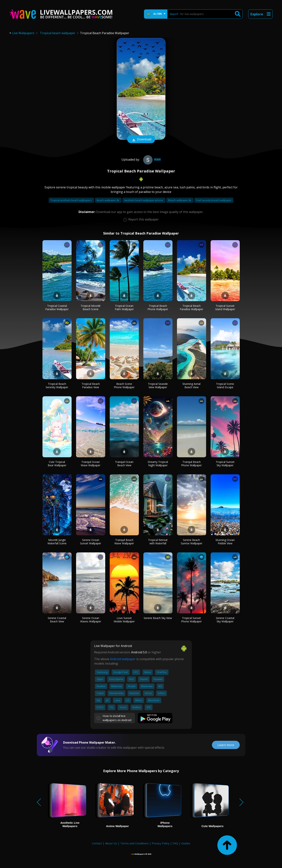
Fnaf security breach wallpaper (214, 200)
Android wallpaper (123, 659)
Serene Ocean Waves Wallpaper (91, 620)
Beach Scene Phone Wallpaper (124, 385)
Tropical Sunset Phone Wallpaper (191, 620)
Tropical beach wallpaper (58, 33)
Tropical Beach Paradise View (91, 385)
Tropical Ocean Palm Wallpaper (124, 307)
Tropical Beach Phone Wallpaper (158, 307)
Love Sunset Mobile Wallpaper (124, 620)
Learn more (226, 745)
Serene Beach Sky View (158, 618)
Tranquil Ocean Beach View (124, 464)
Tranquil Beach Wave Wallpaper (124, 542)
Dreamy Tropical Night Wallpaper (158, 464)
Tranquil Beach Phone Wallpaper (191, 464)
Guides (186, 843)
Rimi (152, 159)
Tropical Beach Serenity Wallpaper (57, 385)
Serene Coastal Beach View (57, 620)
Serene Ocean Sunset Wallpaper (91, 542)
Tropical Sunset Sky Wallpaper (225, 464)
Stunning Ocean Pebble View (225, 542)
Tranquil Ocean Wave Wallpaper (91, 464)
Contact (97, 843)
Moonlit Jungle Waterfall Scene (57, 542)
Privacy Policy (161, 843)
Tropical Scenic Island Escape (225, 385)
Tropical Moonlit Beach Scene (91, 307)
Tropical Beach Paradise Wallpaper (191, 307)
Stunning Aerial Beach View (191, 385)
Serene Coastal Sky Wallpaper (225, 620)
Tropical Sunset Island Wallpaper (225, 307)
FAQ (175, 843)
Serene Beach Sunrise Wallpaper (192, 542)
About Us (111, 843)
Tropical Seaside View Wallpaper (158, 385)
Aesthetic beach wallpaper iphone (144, 200)
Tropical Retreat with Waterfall (158, 542)
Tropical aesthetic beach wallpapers (71, 200)
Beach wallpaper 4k (108, 200)
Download (141, 140)
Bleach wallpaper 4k (180, 200)
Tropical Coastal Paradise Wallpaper (57, 307)
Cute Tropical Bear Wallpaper (57, 464)
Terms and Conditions (134, 843)
